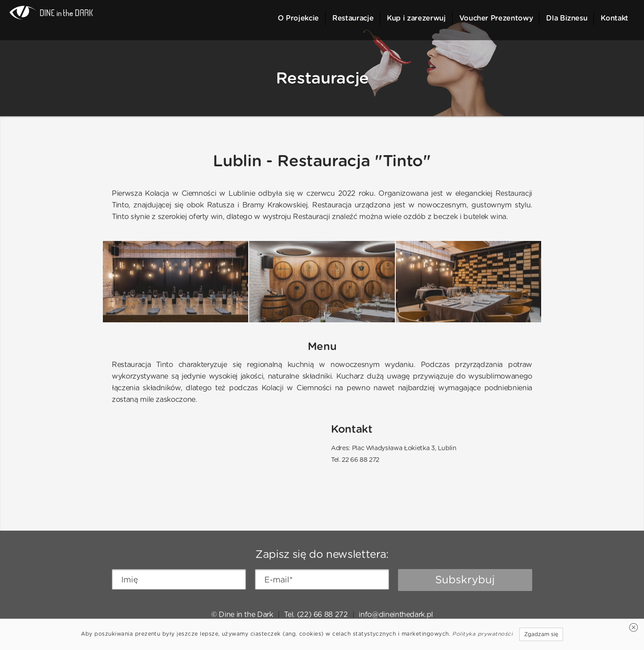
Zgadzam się (541, 634)
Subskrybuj (465, 580)
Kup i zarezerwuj (416, 18)
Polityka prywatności (482, 634)
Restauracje (353, 18)
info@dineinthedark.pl (396, 614)
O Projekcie (298, 18)
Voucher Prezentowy (496, 18)
